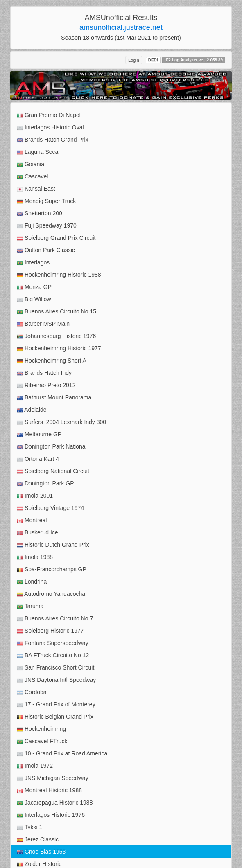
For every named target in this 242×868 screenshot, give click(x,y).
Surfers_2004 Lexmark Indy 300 (61, 422)
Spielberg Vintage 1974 (50, 508)
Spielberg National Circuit (53, 471)
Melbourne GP (39, 434)
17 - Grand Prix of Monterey (56, 705)
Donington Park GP (45, 484)
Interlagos (33, 263)
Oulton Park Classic (46, 250)
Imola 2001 (35, 496)
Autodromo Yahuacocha (51, 594)
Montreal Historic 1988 (49, 790)
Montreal (32, 520)
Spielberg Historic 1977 (50, 631)
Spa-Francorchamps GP (52, 569)
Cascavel (32, 177)
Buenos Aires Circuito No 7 (55, 619)
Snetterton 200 (40, 213)
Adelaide (32, 410)
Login (134, 60)
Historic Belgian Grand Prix (55, 717)
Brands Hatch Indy (44, 373)
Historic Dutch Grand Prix (53, 545)
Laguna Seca (37, 152)
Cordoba (32, 692)
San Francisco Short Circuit (55, 668)
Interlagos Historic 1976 (51, 815)
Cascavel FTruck (42, 741)
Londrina (32, 582)
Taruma (30, 606)
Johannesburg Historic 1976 (56, 336)
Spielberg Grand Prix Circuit (56, 238)
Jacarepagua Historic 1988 (55, 803)
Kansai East (36, 189)
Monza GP (34, 287)
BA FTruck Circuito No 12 (53, 655)
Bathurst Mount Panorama (54, 398)
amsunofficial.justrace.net (121, 27)
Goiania (31, 164)
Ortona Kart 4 (38, 459)
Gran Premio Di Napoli (49, 115)
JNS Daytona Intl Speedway (56, 680)
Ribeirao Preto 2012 (46, 385)
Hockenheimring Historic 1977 (59, 348)
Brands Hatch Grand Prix (53, 140)
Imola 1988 (35, 557)
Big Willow (34, 299)
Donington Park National (52, 447)
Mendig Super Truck (46, 201)
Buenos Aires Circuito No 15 (57, 312)
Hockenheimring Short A (52, 361)
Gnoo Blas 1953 (41, 852)
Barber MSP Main (43, 324)
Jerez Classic (38, 840)
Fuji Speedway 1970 (47, 226)
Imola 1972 (35, 766)
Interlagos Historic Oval (50, 127)
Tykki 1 (29, 827)
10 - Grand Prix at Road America (62, 754)
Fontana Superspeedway (53, 643)
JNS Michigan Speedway (53, 778)
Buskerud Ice (37, 533)
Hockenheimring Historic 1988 (59, 275)
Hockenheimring (41, 729)
